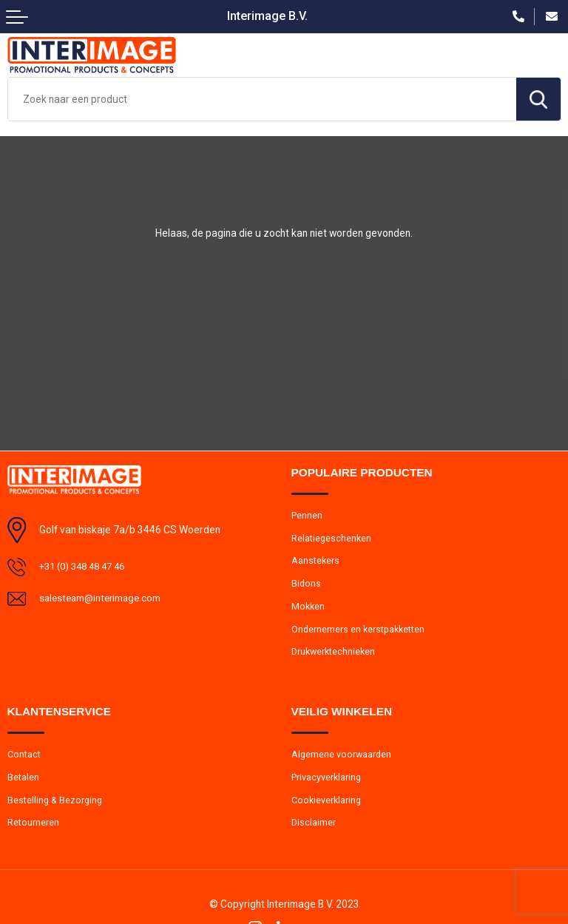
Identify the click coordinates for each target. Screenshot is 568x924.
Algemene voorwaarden (342, 759)
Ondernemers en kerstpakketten (360, 632)
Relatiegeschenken (332, 538)
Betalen (23, 782)
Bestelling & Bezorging (56, 805)
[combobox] (262, 99)
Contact (24, 759)
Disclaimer (314, 829)
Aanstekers (316, 562)
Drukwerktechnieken (335, 655)
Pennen (307, 515)
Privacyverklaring (327, 782)
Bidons (307, 586)
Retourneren (33, 829)
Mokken (309, 608)
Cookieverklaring (328, 805)
